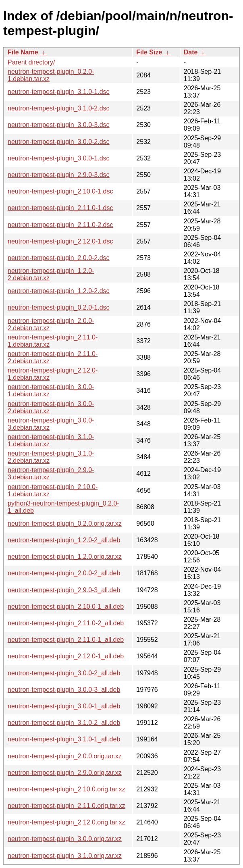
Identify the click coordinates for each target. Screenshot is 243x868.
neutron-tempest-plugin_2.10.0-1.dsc (60, 191)
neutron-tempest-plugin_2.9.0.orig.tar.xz (65, 773)
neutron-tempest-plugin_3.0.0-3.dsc (59, 125)
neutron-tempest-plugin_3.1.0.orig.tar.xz (65, 856)
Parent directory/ (31, 62)
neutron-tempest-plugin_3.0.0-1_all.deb (64, 706)
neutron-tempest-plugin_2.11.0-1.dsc (60, 208)
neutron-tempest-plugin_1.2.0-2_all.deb (64, 540)
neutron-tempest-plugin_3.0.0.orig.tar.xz (65, 839)
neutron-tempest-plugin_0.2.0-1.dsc (59, 307)
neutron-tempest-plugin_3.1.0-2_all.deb (64, 723)
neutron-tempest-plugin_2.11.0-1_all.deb (66, 640)
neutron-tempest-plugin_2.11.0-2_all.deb (66, 623)
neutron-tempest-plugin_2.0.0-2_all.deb (64, 573)
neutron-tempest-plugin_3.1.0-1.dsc (59, 92)
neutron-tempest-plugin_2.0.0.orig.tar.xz (65, 756)
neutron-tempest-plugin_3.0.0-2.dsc (59, 142)
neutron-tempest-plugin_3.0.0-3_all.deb (64, 690)
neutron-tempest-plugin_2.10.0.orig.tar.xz (66, 789)
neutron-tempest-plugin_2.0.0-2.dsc (59, 258)
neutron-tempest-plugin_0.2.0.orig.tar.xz (65, 524)
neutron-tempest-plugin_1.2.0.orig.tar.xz (65, 557)
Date (191, 52)
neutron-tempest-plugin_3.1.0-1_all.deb (64, 739)
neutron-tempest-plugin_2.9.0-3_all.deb (64, 590)
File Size (149, 52)
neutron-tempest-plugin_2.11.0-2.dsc (60, 225)
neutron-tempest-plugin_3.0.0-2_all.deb (64, 673)
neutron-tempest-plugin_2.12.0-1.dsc (60, 241)
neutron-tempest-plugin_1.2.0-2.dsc (59, 291)
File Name (23, 52)
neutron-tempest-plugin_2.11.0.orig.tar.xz (66, 806)
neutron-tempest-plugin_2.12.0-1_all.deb (66, 656)
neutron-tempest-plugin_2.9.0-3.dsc (59, 175)
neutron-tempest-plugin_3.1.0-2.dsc (59, 108)
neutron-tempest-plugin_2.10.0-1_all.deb (66, 607)
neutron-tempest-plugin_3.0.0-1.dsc (59, 158)
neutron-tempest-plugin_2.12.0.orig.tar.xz (66, 822)
